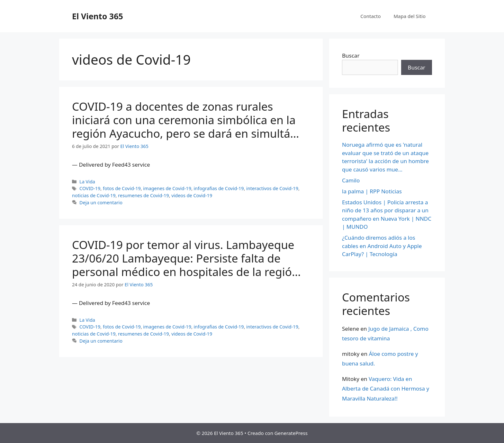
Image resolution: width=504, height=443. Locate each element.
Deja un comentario (101, 203)
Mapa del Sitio (410, 16)
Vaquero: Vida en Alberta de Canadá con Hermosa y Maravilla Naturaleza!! (386, 389)
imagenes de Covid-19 (167, 188)
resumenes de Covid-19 (143, 195)
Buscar (351, 55)
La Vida (87, 182)
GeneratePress (291, 433)
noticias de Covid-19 (94, 195)
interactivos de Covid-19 (272, 188)
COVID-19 (90, 188)
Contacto (370, 16)
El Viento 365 (98, 16)
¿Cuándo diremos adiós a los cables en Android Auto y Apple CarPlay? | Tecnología (382, 246)
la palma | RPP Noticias (372, 191)
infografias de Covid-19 (219, 188)
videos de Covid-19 (192, 195)
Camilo (351, 180)
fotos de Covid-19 (122, 188)
